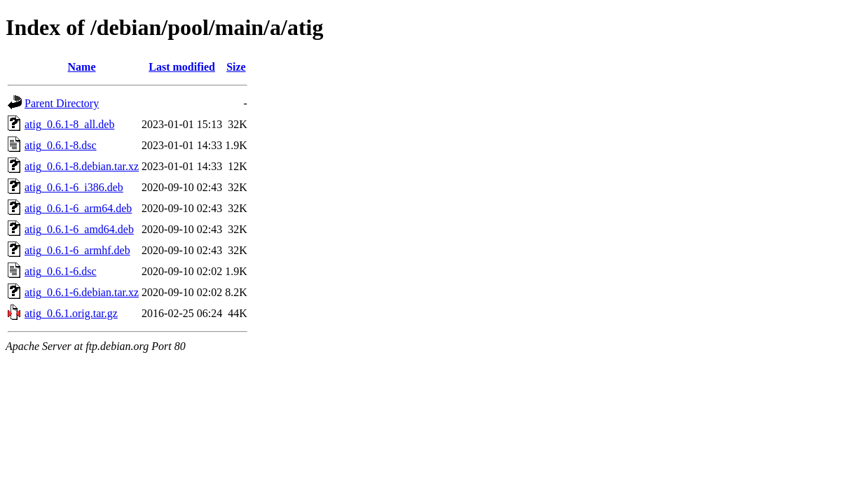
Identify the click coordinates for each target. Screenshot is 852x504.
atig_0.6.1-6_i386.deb (74, 187)
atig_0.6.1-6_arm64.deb (78, 208)
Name (82, 67)
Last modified (182, 67)
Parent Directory (62, 103)
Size (236, 67)
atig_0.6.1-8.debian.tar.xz (82, 166)
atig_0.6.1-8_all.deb (69, 124)
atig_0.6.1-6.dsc (61, 271)
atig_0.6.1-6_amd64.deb (79, 229)
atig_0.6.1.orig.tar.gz (71, 313)
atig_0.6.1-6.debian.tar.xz (82, 292)
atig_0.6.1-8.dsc (61, 145)
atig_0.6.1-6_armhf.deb (77, 250)
